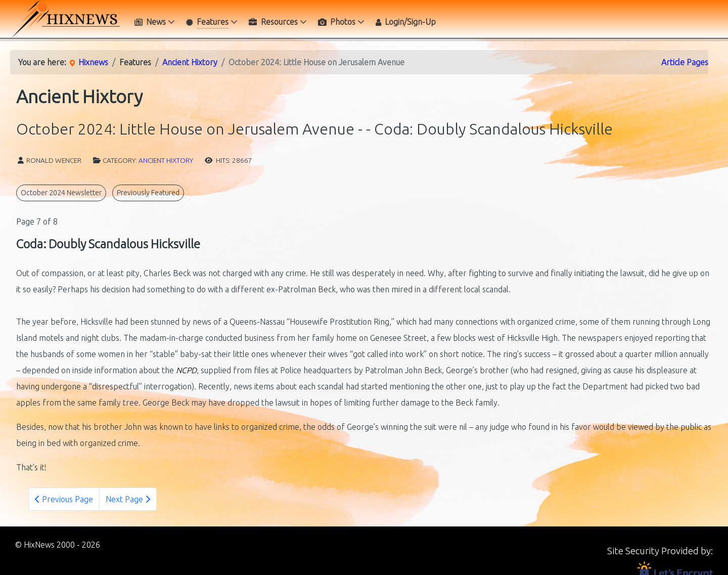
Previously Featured (148, 193)
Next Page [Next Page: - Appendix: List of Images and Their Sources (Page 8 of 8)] (128, 499)
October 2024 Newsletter (61, 193)
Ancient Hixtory (166, 160)
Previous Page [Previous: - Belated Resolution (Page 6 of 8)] (64, 499)
